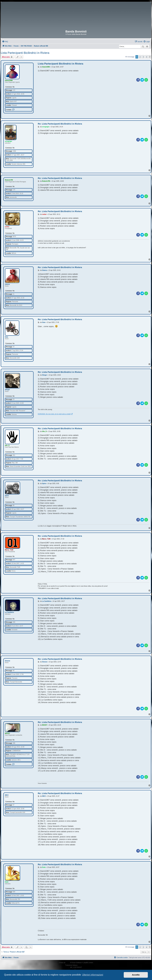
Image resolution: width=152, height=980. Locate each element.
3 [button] (143, 57)
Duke (7, 882)
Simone (7, 661)
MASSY (7, 733)
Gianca (7, 284)
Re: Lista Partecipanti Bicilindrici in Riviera (60, 124)
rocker (7, 227)
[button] (150, 57)
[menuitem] (5, 42)
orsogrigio (8, 141)
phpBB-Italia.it (82, 965)
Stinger (7, 390)
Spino (7, 496)
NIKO (7, 795)
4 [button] (147, 57)
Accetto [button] (136, 975)
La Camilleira (9, 612)
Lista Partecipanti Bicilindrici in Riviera (25, 53)
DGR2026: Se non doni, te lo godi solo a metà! (54, 414)
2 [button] (140, 57)
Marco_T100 (9, 550)
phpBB (68, 963)
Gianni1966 (9, 80)
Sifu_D (7, 445)
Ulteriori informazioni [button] (93, 975)
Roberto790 (9, 180)
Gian (6, 337)
